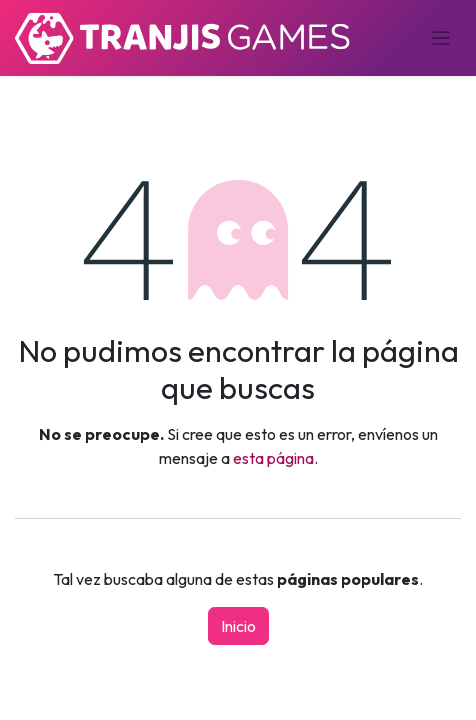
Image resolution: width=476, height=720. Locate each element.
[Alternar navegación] (441, 38)
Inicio (238, 626)
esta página (273, 458)
